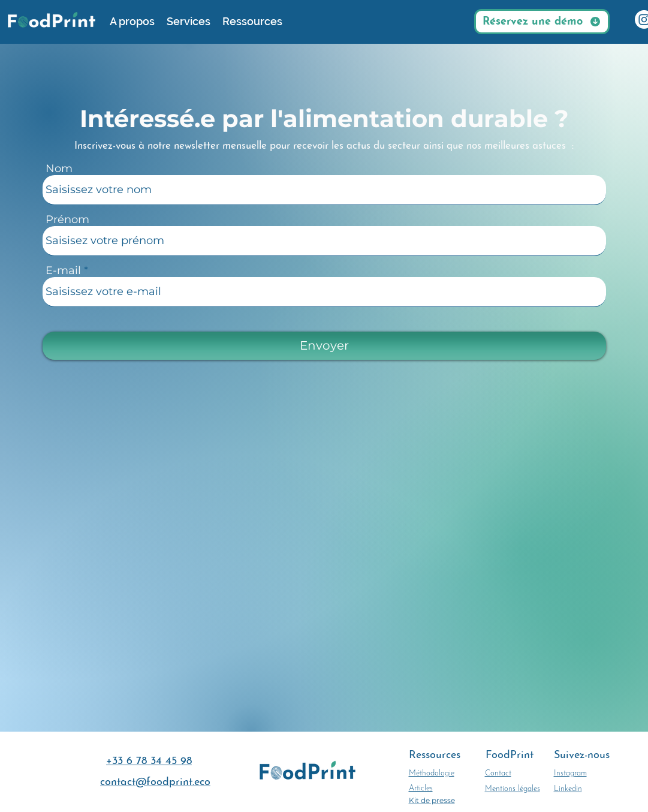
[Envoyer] (324, 346)
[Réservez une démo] (542, 22)
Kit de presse (432, 800)
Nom (59, 169)
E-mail (63, 270)
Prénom (67, 219)
